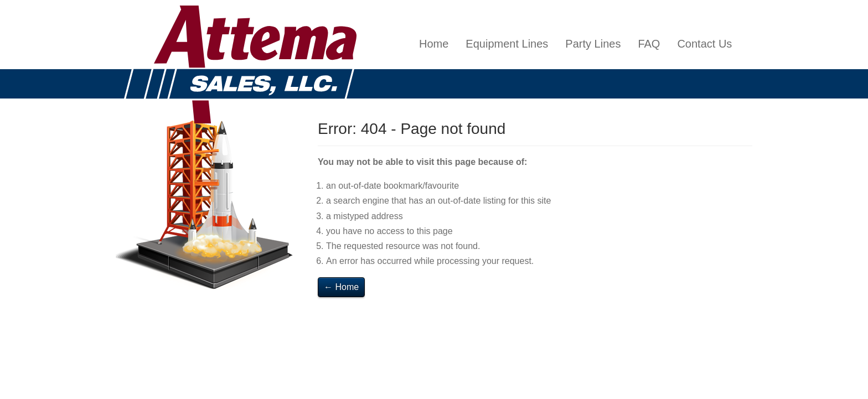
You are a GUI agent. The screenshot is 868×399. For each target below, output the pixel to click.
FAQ (649, 44)
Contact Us (704, 44)
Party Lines (593, 44)
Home (434, 44)
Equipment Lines (507, 44)
